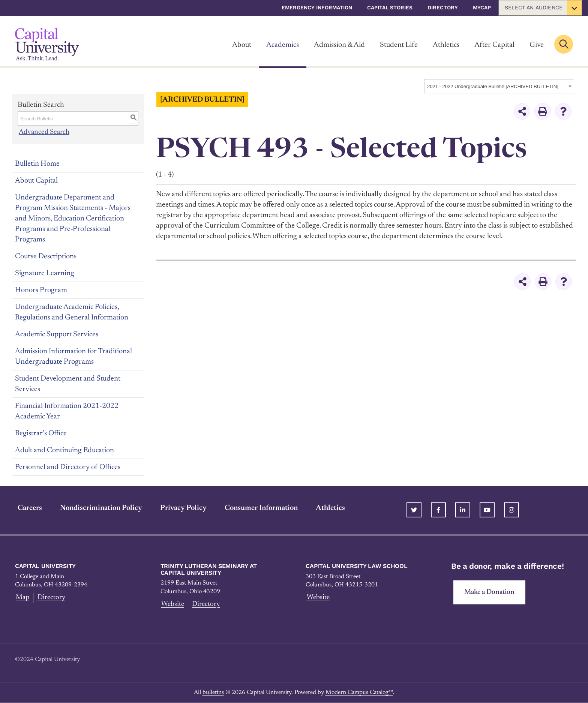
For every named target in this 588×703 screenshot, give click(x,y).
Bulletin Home (37, 163)
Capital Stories (390, 7)
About (242, 45)
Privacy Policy (181, 508)
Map (22, 598)
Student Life (399, 45)
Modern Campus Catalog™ (359, 693)
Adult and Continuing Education (64, 450)
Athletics (446, 45)
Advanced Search (44, 132)
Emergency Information (317, 7)
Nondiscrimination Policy (98, 508)
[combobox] (499, 86)
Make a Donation (490, 592)
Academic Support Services (57, 334)
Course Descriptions (46, 256)
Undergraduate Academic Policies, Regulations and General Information (72, 312)
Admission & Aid (339, 45)
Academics (283, 45)
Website (173, 604)
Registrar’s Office (41, 433)
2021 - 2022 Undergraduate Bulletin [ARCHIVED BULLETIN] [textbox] (493, 86)
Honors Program (41, 290)
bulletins (213, 693)
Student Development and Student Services (68, 384)
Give (537, 45)
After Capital (494, 45)
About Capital (36, 180)
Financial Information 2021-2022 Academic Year (67, 411)
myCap (482, 7)
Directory (443, 7)
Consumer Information (259, 508)
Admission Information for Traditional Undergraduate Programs (73, 356)
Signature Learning (45, 273)
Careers (27, 508)
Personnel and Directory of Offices (68, 467)
